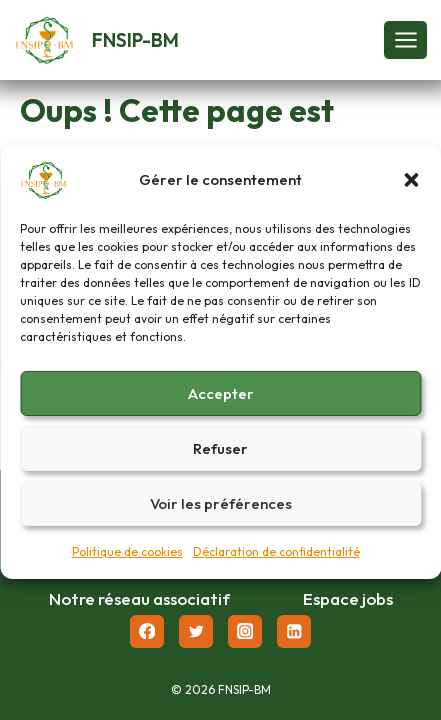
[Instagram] (244, 631)
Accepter (221, 400)
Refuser (220, 455)
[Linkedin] (293, 631)
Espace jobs (348, 598)
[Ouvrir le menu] (405, 39)
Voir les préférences (221, 510)
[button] (411, 188)
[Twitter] (195, 631)
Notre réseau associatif (139, 598)
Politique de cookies (127, 559)
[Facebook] (146, 631)
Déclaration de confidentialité (276, 559)
